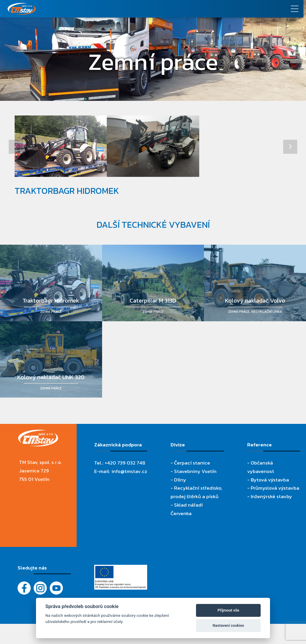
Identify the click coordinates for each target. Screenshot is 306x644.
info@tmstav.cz (129, 471)
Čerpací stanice (192, 463)
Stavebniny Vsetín (195, 471)
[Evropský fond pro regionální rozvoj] (121, 569)
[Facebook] (24, 588)
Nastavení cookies (228, 625)
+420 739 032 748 (125, 463)
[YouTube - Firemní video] (56, 588)
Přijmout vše (228, 610)
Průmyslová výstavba (275, 488)
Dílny (180, 480)
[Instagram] (40, 588)
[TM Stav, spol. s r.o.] (115, 9)
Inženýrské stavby (271, 496)
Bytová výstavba (270, 480)
